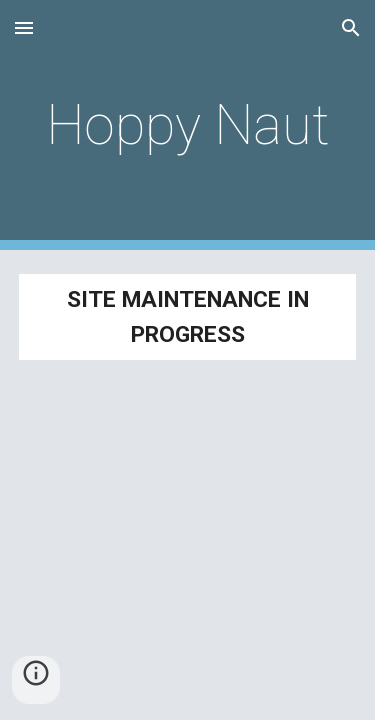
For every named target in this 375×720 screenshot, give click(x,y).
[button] (24, 27)
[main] (188, 125)
